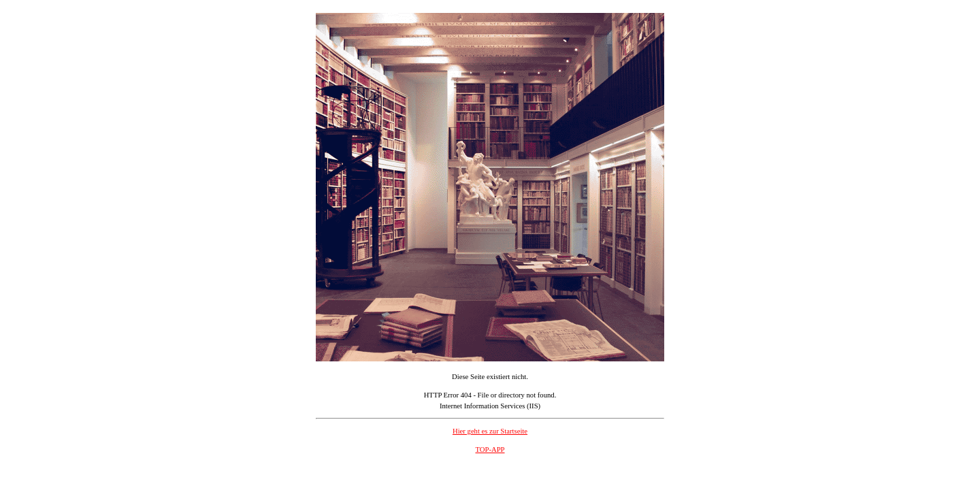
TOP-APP (490, 450)
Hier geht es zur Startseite (490, 431)
